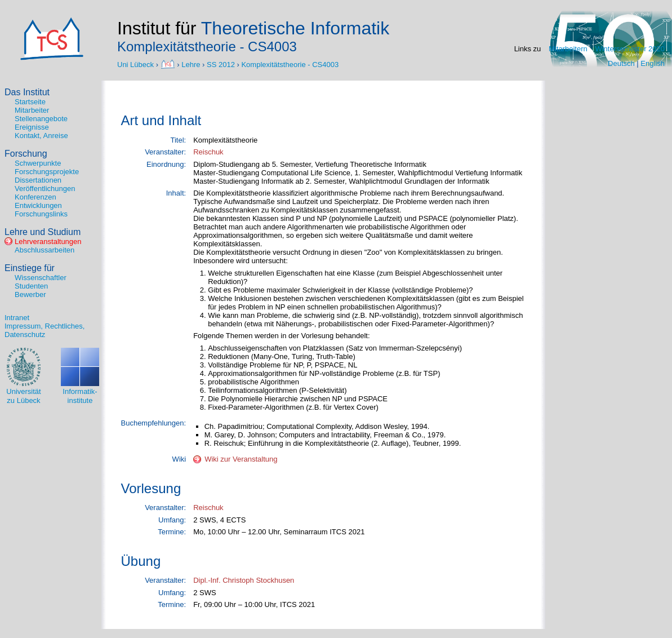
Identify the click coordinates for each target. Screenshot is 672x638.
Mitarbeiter (32, 110)
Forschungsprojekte (47, 172)
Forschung (26, 154)
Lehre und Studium (43, 232)
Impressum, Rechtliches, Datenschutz (44, 330)
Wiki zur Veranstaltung (241, 459)
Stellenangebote (41, 119)
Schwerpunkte (38, 163)
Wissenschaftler (41, 278)
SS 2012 (221, 64)
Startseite (30, 102)
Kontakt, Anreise (41, 136)
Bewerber (30, 294)
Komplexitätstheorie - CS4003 (290, 64)
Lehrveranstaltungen (48, 242)
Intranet (17, 318)
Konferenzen (35, 197)
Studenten (31, 286)
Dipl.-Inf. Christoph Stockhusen (244, 580)
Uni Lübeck (137, 64)
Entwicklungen (38, 205)
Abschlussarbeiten (44, 250)
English (653, 63)
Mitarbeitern (568, 49)
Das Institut (27, 92)
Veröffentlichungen (45, 189)
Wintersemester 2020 (630, 49)
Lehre (191, 64)
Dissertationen (38, 180)
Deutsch (621, 63)
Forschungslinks (41, 214)
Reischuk (208, 152)
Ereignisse (32, 127)
